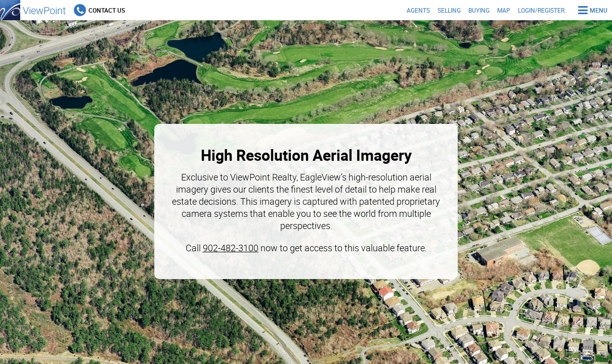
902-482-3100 (231, 248)
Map (504, 10)
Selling (449, 10)
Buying (479, 10)
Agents (418, 10)
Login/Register (541, 10)
